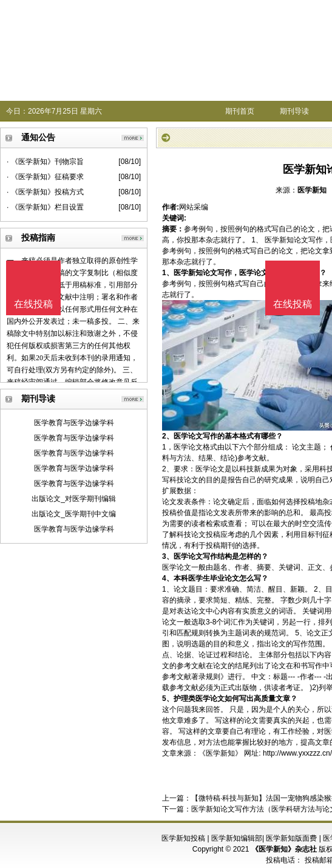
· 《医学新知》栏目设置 (45, 207)
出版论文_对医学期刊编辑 (74, 499)
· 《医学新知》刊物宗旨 (45, 162)
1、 (168, 273)
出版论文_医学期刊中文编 (74, 514)
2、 (168, 436)
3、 (168, 556)
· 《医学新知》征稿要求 (45, 177)
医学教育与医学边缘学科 (74, 423)
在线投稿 (293, 304)
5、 (168, 699)
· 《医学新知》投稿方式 (45, 192)
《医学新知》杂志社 (284, 849)
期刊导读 (294, 111)
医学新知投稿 (183, 838)
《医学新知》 (220, 753)
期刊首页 (240, 111)
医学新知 (312, 190)
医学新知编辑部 (237, 838)
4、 (168, 578)
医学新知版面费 (291, 838)
